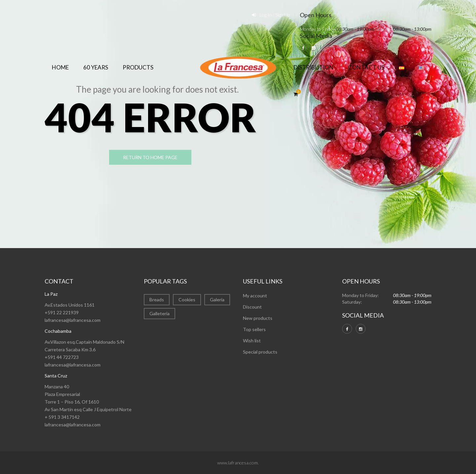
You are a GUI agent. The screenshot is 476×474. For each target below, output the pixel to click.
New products (258, 318)
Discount (252, 307)
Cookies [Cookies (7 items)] (187, 300)
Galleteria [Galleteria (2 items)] (159, 313)
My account (255, 296)
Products (138, 67)
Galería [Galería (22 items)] (217, 300)
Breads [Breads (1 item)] (157, 300)
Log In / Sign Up (275, 15)
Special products (260, 352)
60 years (96, 67)
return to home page (152, 158)
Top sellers (254, 329)
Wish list (252, 341)
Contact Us (366, 67)
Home (60, 67)
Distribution (314, 67)
